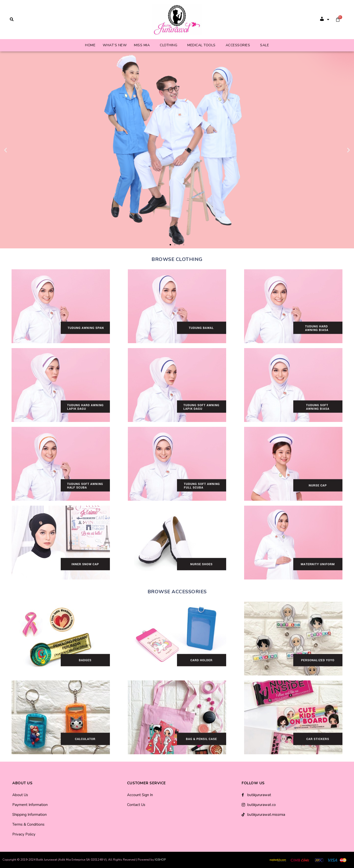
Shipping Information (29, 815)
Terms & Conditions (28, 824)
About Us (20, 795)
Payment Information (30, 805)
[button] (170, 245)
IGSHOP (160, 860)
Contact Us (136, 805)
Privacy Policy (24, 834)
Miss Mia (142, 45)
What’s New (115, 45)
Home (90, 45)
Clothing (169, 45)
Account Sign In (140, 795)
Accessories (238, 45)
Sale (265, 45)
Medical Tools (201, 45)
